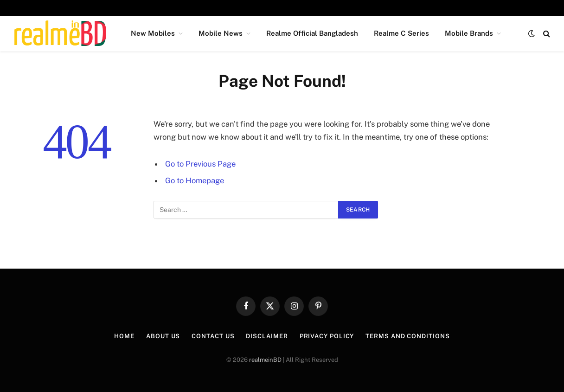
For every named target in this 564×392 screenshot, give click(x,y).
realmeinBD (265, 360)
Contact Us (213, 336)
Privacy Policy (327, 336)
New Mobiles (153, 33)
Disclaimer (267, 336)
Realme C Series (401, 33)
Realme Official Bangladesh (312, 33)
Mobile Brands (469, 33)
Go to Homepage (195, 180)
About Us (163, 336)
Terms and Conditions (407, 336)
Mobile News (221, 33)
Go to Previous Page (200, 164)
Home (124, 336)
